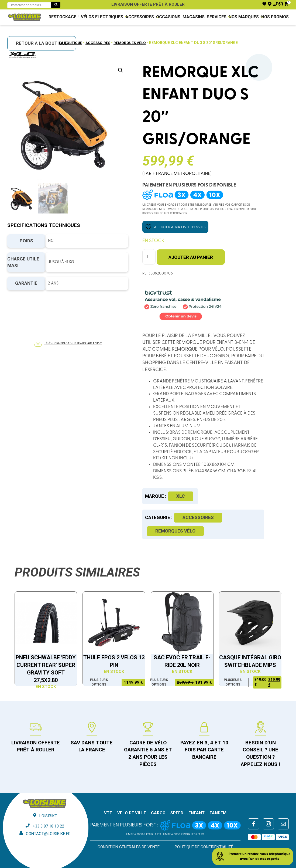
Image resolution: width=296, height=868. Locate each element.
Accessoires (139, 17)
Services (217, 17)
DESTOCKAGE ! (63, 17)
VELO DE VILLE (132, 812)
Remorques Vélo (131, 43)
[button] (121, 70)
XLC (181, 496)
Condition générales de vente (129, 846)
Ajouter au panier (191, 257)
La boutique (70, 43)
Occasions (168, 17)
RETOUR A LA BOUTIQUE (42, 43)
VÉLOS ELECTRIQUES (101, 17)
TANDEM (218, 812)
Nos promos (275, 17)
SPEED (177, 812)
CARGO (158, 812)
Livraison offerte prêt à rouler (148, 4)
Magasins (194, 17)
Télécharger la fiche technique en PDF (68, 343)
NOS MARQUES (244, 17)
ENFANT (197, 812)
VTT (108, 812)
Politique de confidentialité (204, 846)
